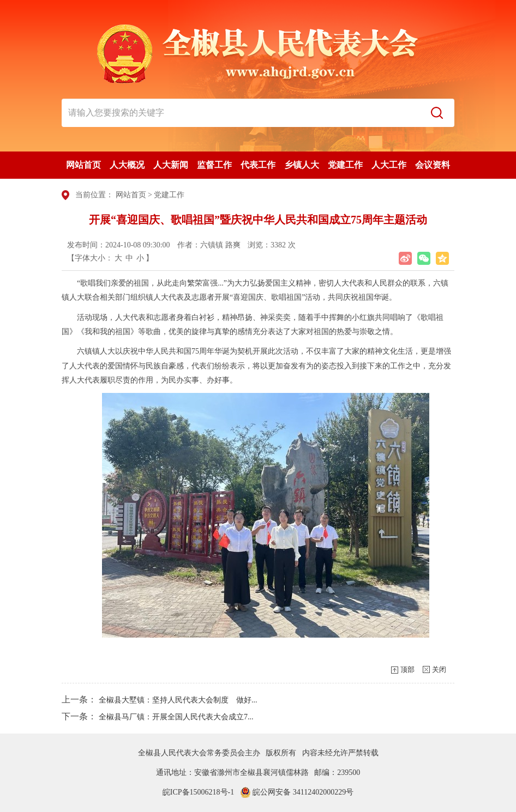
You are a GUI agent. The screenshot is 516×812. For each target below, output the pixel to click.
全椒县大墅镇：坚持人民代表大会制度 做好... (178, 700)
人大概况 (127, 165)
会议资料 (433, 165)
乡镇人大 (302, 165)
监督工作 (214, 165)
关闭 (439, 669)
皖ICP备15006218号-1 (198, 792)
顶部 (407, 669)
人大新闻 (171, 165)
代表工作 (258, 165)
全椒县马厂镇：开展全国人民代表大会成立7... (176, 717)
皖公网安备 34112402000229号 (297, 792)
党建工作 (345, 165)
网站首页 (83, 165)
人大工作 (389, 165)
